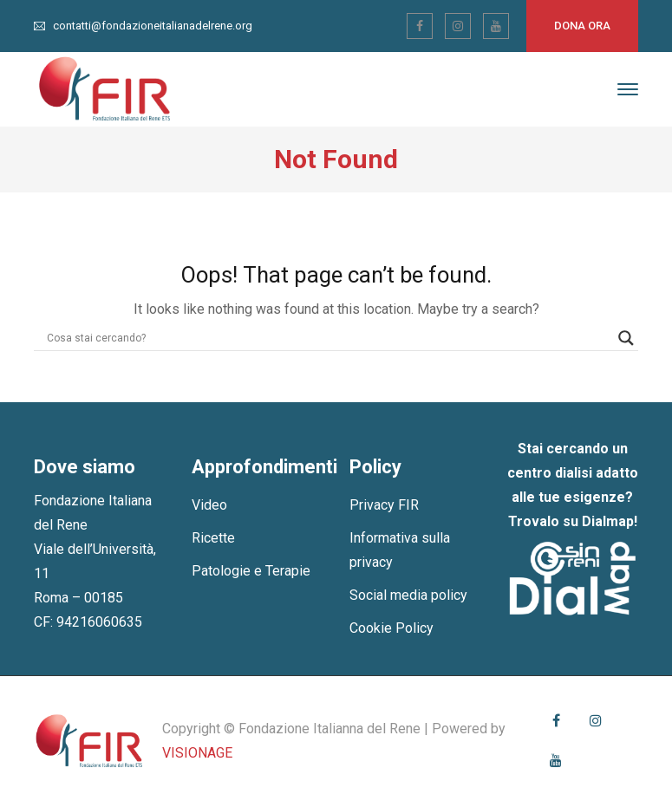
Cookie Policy (391, 628)
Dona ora (582, 26)
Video (209, 505)
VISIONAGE (197, 753)
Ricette (213, 538)
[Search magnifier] (626, 338)
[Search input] (329, 338)
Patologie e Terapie (251, 571)
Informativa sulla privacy (400, 550)
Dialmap (608, 521)
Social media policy (408, 595)
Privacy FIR (384, 505)
